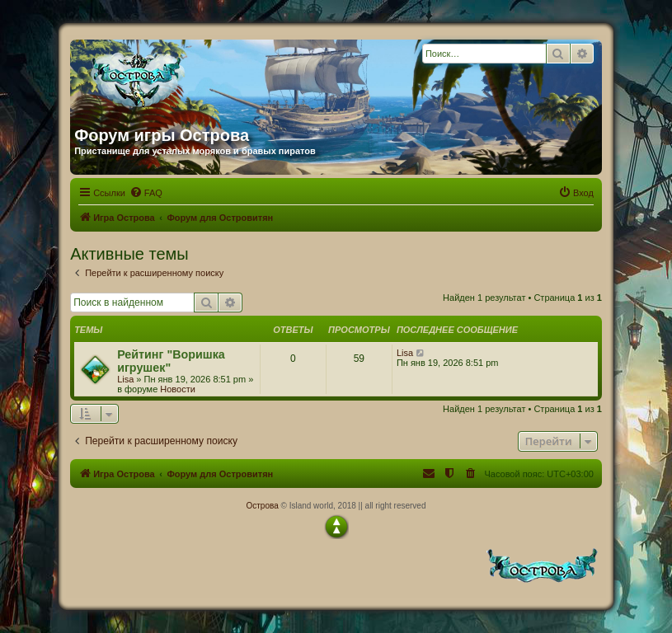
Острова (262, 506)
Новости (178, 389)
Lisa (125, 379)
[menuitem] (146, 193)
